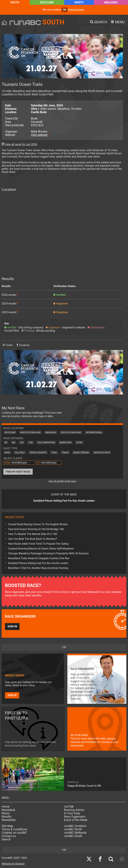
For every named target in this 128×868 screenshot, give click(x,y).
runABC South (73, 836)
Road (7, 452)
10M (30, 442)
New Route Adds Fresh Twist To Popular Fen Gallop (38, 544)
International (94, 432)
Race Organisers (75, 817)
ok (65, 10)
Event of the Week (76, 820)
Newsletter (9, 820)
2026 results (9, 295)
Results (6, 817)
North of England (30, 432)
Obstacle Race (102, 452)
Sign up (12, 695)
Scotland (47, 2)
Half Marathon (46, 442)
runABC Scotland (75, 826)
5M (13, 442)
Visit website (39, 135)
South (15, 2)
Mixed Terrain (81, 452)
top (64, 647)
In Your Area (72, 813)
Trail (54, 452)
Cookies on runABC (14, 833)
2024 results (9, 304)
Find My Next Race (18, 472)
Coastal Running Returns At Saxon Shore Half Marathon (41, 549)
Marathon (65, 442)
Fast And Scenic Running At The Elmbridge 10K (36, 529)
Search (6, 839)
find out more (76, 10)
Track (65, 452)
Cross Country (38, 452)
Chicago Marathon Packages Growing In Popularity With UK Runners (48, 553)
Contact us (9, 836)
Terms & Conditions (14, 829)
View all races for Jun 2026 (21, 144)
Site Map (7, 826)
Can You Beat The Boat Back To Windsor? (33, 539)
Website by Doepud (13, 864)
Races (6, 813)
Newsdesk (8, 810)
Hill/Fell (20, 452)
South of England (71, 432)
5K (6, 442)
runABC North (73, 829)
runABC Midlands (75, 833)
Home (6, 807)
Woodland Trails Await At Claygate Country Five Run (39, 558)
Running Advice (74, 810)
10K (22, 442)
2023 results (9, 312)
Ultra (79, 442)
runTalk (69, 807)
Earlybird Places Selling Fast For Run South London (38, 563)
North (79, 2)
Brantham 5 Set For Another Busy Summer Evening (38, 568)
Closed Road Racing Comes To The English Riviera (38, 524)
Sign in (12, 626)
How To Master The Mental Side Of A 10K (33, 534)
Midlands (111, 2)
